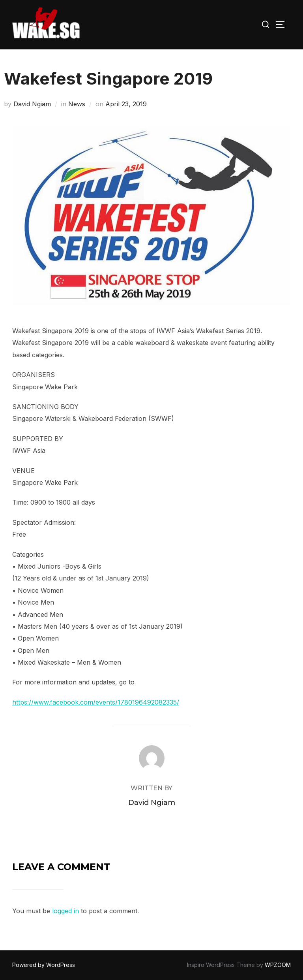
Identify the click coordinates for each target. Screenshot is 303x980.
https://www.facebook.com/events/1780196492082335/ (96, 702)
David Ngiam (32, 104)
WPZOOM (278, 965)
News (77, 104)
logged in (65, 911)
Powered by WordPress (44, 965)
